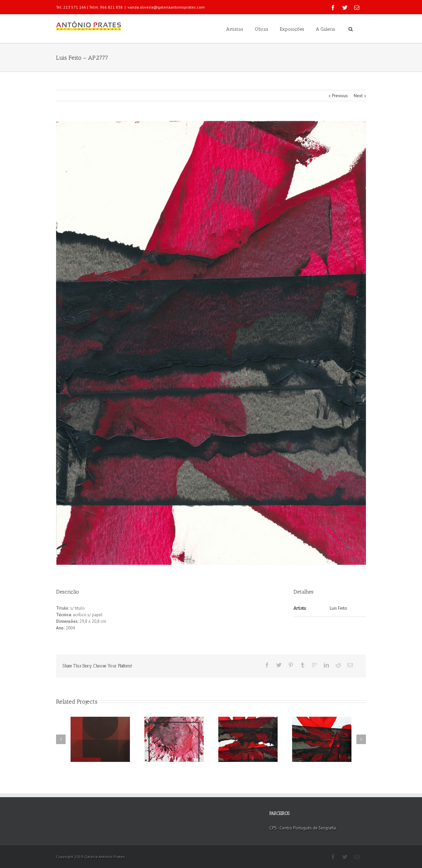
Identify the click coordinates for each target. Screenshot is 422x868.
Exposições (292, 29)
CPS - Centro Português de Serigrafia (303, 828)
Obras (262, 29)
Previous (340, 96)
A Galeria (326, 29)
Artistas (235, 29)
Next (358, 96)
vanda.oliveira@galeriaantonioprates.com (166, 7)
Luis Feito (338, 608)
